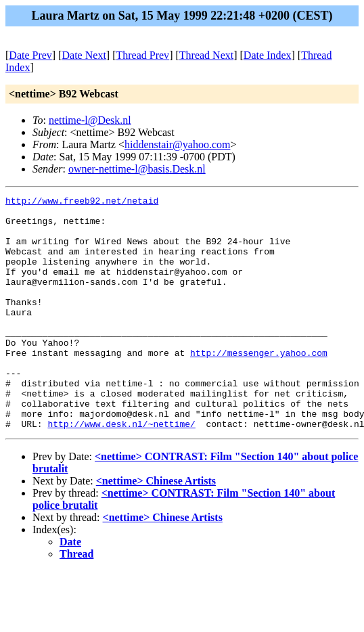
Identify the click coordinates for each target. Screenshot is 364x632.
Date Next (84, 55)
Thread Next (206, 55)
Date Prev (30, 55)
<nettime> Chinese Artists (156, 527)
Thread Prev (142, 55)
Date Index (268, 55)
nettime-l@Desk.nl (90, 120)
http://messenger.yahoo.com (259, 385)
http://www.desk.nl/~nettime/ (121, 470)
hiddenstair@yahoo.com (177, 144)
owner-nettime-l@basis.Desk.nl (137, 169)
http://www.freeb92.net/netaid (82, 202)
